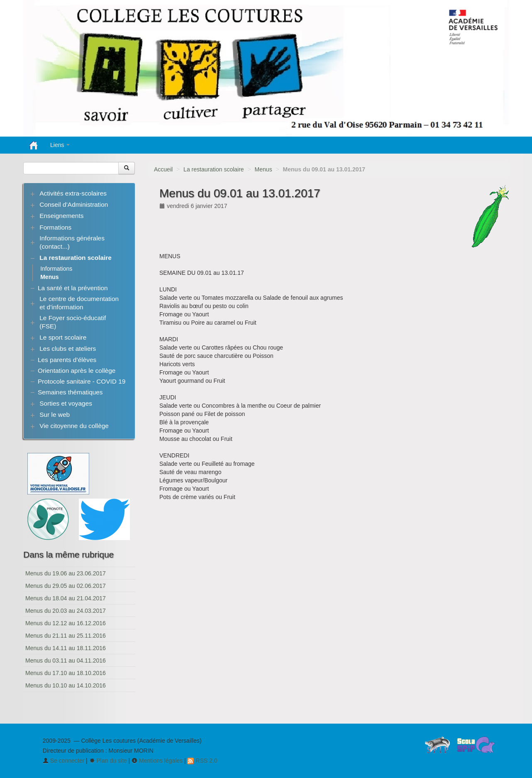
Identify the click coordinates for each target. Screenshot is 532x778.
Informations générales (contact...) (72, 242)
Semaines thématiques (70, 392)
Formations (55, 227)
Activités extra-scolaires (73, 193)
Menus (264, 169)
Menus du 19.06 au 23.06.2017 (66, 573)
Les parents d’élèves (67, 360)
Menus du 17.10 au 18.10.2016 (66, 673)
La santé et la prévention (73, 288)
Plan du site (108, 761)
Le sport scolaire (63, 337)
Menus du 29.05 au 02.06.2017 (66, 586)
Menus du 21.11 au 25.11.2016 (66, 636)
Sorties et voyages (66, 403)
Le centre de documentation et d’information (79, 303)
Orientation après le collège (77, 371)
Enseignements (61, 216)
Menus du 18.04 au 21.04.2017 (66, 598)
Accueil (163, 169)
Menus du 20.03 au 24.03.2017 (66, 611)
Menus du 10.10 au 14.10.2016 (66, 685)
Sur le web (55, 415)
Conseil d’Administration (74, 204)
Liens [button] (60, 145)
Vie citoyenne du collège (74, 426)
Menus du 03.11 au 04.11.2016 (66, 661)
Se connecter (63, 761)
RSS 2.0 (202, 761)
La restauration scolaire (214, 169)
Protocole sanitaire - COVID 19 (82, 381)
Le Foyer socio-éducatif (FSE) (73, 322)
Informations (56, 269)
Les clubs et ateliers (68, 349)
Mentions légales (157, 761)
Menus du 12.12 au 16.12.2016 (66, 623)
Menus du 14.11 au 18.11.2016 (66, 648)
